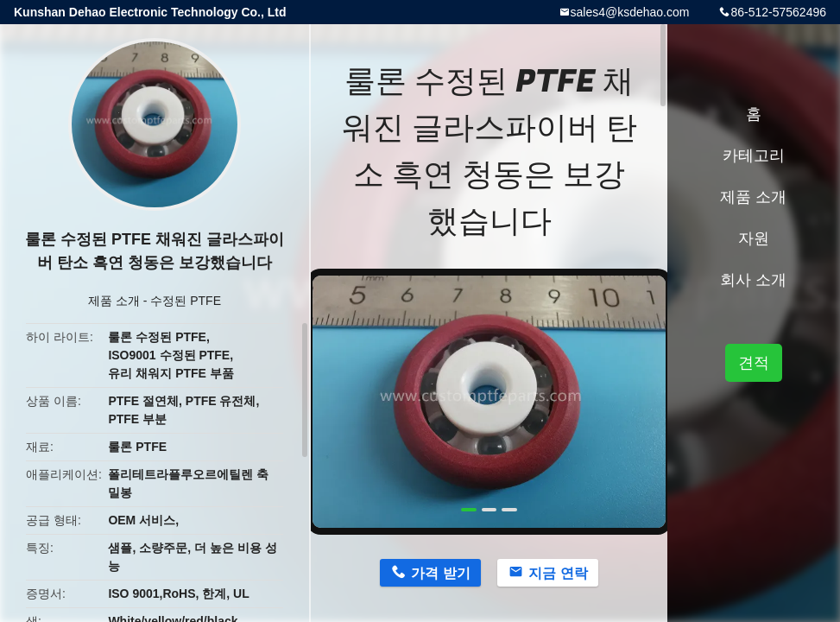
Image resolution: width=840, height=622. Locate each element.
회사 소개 (753, 280)
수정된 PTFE (186, 301)
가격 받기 (440, 573)
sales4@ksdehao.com (630, 12)
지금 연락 (558, 573)
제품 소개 (114, 301)
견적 (754, 363)
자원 (754, 238)
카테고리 (754, 155)
